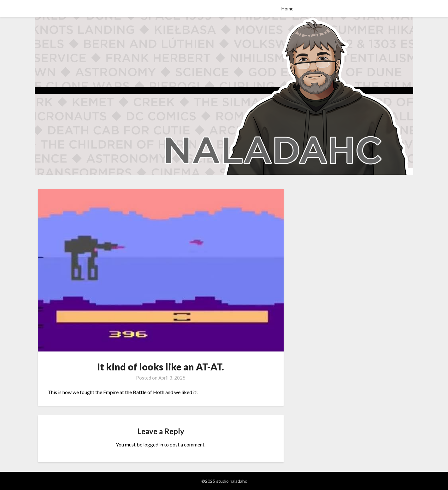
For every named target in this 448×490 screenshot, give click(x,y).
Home (287, 9)
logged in (153, 444)
